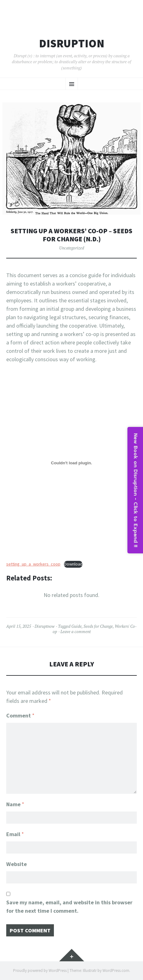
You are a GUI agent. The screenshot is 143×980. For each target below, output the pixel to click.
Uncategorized (72, 248)
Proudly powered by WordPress (40, 971)
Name (15, 804)
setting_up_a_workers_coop (33, 564)
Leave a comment (76, 632)
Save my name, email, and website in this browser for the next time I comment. (69, 907)
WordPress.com (116, 971)
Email (15, 834)
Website (17, 864)
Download (73, 564)
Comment (20, 715)
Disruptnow (45, 626)
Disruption (72, 44)
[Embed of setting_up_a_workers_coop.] (71, 463)
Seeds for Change (98, 626)
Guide (76, 626)
